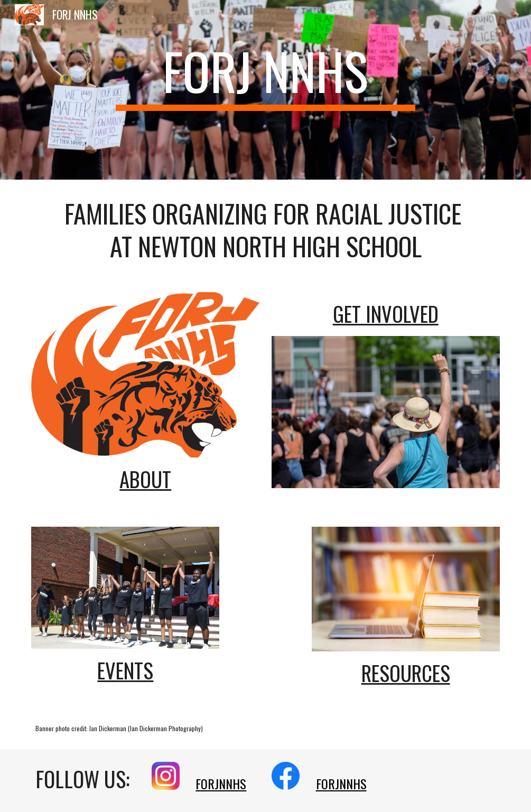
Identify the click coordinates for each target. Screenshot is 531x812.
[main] (265, 75)
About (145, 479)
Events (125, 670)
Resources (406, 673)
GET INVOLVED (386, 314)
